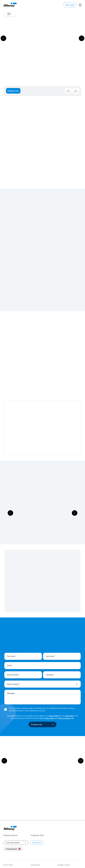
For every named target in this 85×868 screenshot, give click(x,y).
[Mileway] (10, 5)
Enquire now (13, 91)
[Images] (9, 14)
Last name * (51, 656)
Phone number (13, 675)
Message (11, 693)
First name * (12, 656)
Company (50, 675)
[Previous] (3, 38)
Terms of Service (64, 718)
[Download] (42, 513)
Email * (10, 665)
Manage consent (64, 865)
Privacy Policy (54, 716)
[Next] (82, 38)
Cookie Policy (69, 716)
